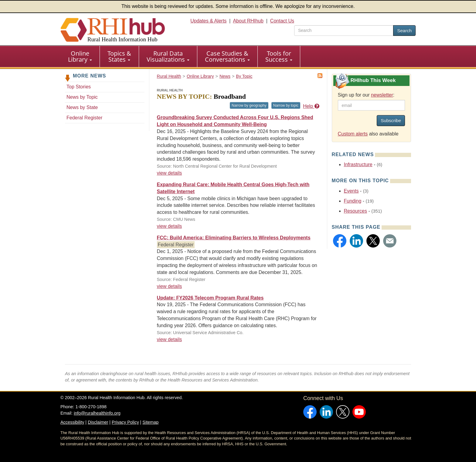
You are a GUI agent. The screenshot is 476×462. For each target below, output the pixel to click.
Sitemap (150, 422)
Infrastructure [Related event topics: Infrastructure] (358, 164)
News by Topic (82, 97)
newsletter (382, 95)
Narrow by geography (249, 105)
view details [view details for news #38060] (170, 226)
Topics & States (119, 56)
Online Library (80, 56)
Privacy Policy (125, 422)
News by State (82, 107)
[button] (340, 241)
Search (404, 31)
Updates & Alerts (208, 21)
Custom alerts (353, 134)
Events (351, 191)
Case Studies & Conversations (227, 56)
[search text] (344, 31)
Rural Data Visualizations (168, 56)
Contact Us (282, 21)
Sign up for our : (366, 95)
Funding (353, 201)
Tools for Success (279, 56)
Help (311, 106)
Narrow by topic (286, 105)
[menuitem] (80, 56)
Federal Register (84, 118)
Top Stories (79, 87)
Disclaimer (98, 422)
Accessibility (72, 422)
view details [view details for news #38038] (170, 286)
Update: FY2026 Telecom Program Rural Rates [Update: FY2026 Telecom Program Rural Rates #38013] (210, 298)
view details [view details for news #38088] (170, 173)
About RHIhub (248, 21)
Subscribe (391, 120)
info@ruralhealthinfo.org (97, 413)
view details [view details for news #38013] (170, 339)
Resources (355, 211)
